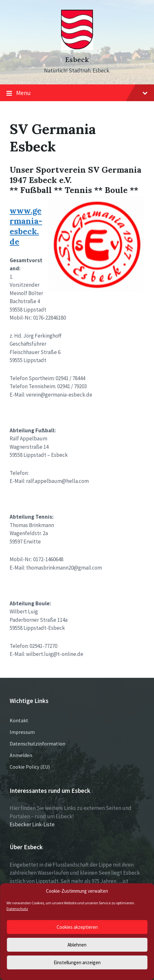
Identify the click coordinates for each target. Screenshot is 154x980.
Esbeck (77, 60)
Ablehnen (77, 945)
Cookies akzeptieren (77, 927)
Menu (77, 93)
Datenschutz (17, 909)
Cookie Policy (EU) (30, 767)
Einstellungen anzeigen (77, 962)
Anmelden (21, 755)
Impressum (22, 732)
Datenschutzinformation (37, 744)
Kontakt (19, 720)
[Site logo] (77, 48)
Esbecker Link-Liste (32, 824)
